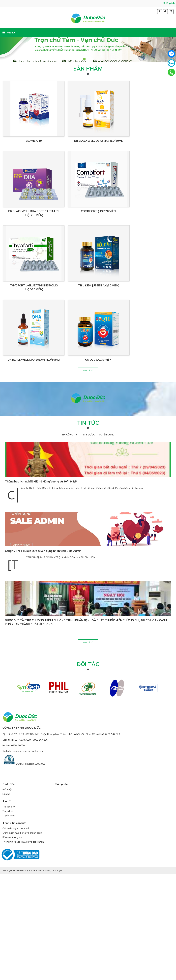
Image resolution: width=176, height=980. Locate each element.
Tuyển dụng (107, 541)
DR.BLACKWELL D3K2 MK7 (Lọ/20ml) (131, 169)
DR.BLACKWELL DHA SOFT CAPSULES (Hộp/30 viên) (45, 268)
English (169, 3)
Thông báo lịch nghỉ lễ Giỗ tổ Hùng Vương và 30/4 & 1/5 (41, 588)
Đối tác (88, 770)
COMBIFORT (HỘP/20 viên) (131, 268)
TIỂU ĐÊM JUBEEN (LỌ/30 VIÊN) (131, 367)
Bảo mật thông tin (12, 943)
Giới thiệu (7, 896)
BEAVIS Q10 (45, 169)
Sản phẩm (88, 69)
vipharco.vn (38, 857)
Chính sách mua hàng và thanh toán (22, 939)
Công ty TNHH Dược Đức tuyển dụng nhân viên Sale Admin (43, 657)
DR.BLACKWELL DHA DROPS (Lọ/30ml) (45, 466)
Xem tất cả (88, 476)
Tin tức (88, 529)
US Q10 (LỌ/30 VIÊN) (131, 466)
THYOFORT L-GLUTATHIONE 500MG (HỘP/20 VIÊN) (45, 367)
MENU (9, 32)
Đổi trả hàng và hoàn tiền (16, 934)
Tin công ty (69, 541)
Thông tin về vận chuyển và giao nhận (23, 948)
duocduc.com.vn (21, 857)
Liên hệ (6, 900)
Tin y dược (88, 541)
